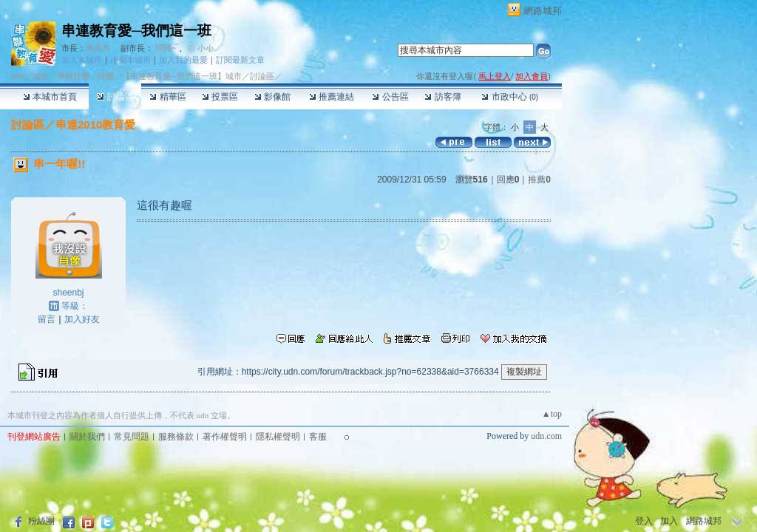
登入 (644, 521)
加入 (669, 521)
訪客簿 (442, 97)
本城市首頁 (50, 97)
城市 (41, 76)
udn (18, 76)
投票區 (220, 97)
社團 (106, 76)
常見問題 (132, 437)
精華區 (167, 97)
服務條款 (176, 437)
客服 (318, 437)
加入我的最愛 (183, 60)
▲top (552, 414)
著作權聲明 (225, 437)
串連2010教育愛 (95, 125)
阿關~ (166, 48)
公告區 (390, 97)
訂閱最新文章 (240, 60)
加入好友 (82, 319)
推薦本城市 (130, 60)
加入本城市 (82, 60)
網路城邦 (543, 11)
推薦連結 (332, 97)
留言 (47, 319)
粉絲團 (41, 521)
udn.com (546, 436)
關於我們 (87, 437)
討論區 (115, 97)
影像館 (272, 97)
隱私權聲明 (278, 437)
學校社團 (73, 76)
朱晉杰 (98, 48)
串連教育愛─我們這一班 (136, 31)
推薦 (539, 180)
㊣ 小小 (200, 48)
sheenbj (68, 293)
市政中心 (510, 97)
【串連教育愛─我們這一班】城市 (182, 76)
